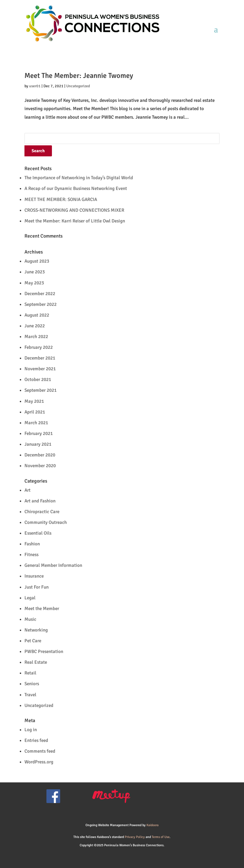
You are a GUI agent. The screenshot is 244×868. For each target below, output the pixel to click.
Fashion (32, 544)
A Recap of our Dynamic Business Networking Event (76, 188)
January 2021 (38, 444)
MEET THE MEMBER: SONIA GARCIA (61, 199)
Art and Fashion (40, 501)
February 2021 (39, 433)
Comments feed (40, 751)
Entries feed (36, 740)
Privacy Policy (135, 837)
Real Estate (36, 662)
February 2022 (39, 347)
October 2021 (38, 379)
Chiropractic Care (42, 512)
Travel (30, 695)
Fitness (31, 555)
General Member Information (53, 565)
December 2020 (40, 455)
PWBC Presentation (44, 651)
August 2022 (37, 315)
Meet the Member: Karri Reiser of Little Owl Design (75, 221)
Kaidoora (152, 825)
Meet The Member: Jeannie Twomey (79, 76)
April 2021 (35, 412)
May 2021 (34, 401)
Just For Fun (37, 587)
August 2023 (37, 261)
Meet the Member (42, 609)
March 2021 (36, 423)
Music (30, 619)
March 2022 (36, 337)
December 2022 (40, 294)
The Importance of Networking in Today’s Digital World (79, 178)
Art (27, 490)
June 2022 (35, 326)
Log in (31, 730)
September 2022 (41, 304)
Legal (30, 598)
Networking (36, 630)
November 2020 (40, 466)
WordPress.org (39, 762)
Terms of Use (161, 837)
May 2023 (34, 283)
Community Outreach (46, 522)
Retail (30, 673)
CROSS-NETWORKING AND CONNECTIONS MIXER (74, 210)
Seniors (32, 684)
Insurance (34, 576)
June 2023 (35, 272)
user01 (35, 86)
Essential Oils (38, 533)
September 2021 (41, 390)
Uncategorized (78, 86)
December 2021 (40, 358)
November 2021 (40, 369)
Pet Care (33, 641)
